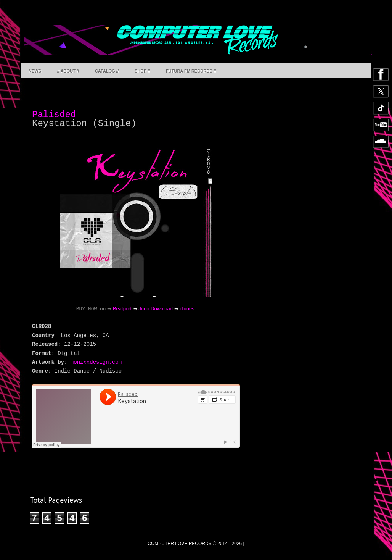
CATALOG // (107, 71)
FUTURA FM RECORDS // (191, 71)
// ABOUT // (68, 71)
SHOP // (142, 71)
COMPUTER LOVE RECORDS (179, 544)
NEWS (35, 71)
